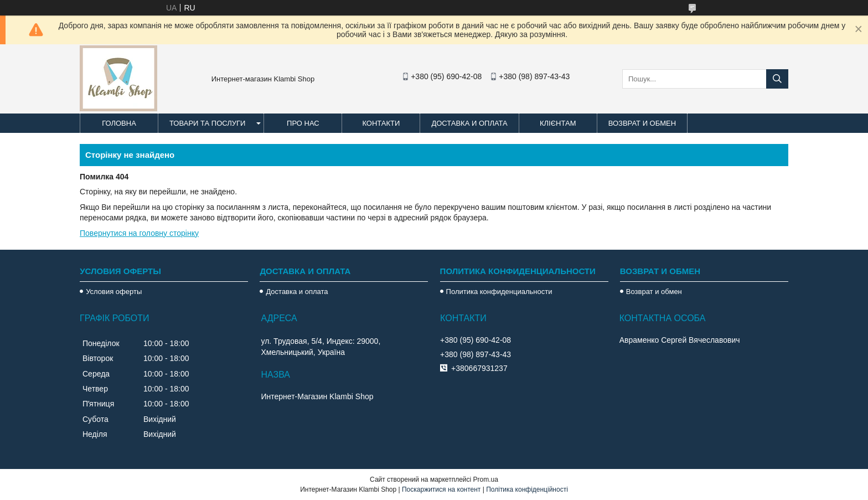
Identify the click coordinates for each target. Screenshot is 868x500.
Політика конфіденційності (527, 489)
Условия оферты (114, 292)
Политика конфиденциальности (499, 292)
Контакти (381, 123)
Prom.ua (486, 480)
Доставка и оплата (469, 123)
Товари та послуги (207, 123)
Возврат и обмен (642, 123)
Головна (119, 123)
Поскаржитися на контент (441, 489)
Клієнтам (558, 123)
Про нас (303, 123)
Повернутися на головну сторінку (139, 233)
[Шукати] (777, 79)
